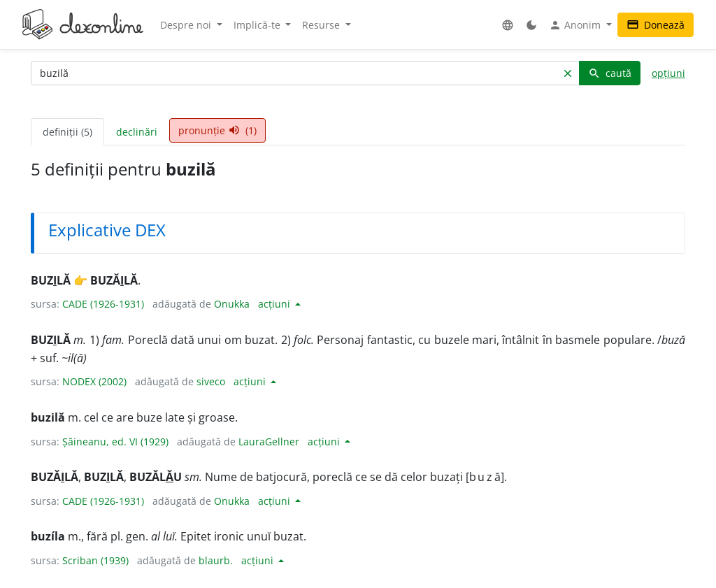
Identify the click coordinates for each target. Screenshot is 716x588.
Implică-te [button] (258, 25)
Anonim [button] (576, 25)
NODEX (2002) (94, 381)
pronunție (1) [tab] (217, 130)
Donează (656, 25)
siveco (211, 381)
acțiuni (275, 304)
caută (610, 73)
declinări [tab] (137, 132)
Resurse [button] (322, 25)
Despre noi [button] (187, 25)
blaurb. (216, 560)
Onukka (232, 304)
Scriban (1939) (95, 560)
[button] (508, 25)
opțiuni (668, 73)
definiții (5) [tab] (67, 132)
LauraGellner (269, 442)
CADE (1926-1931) (103, 304)
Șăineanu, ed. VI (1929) (115, 442)
